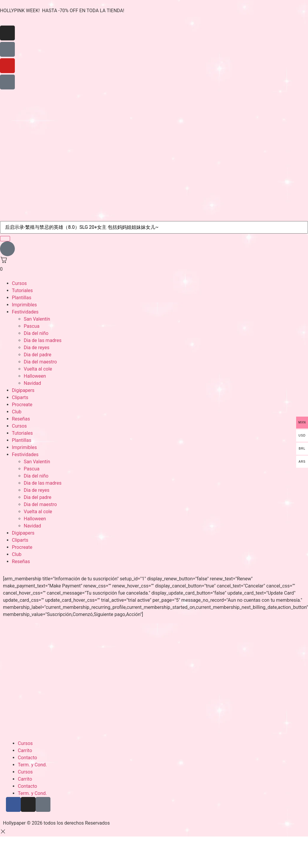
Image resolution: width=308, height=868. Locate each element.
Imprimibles (24, 305)
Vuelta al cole (38, 369)
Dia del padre (38, 355)
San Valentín (37, 319)
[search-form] (154, 227)
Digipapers (23, 390)
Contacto (27, 758)
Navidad (32, 383)
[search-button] (5, 239)
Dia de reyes (36, 348)
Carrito (25, 750)
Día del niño (36, 333)
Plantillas (22, 298)
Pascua (32, 326)
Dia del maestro (40, 362)
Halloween (35, 376)
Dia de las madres (43, 340)
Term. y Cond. (32, 765)
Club (17, 412)
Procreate (22, 405)
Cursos (19, 283)
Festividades (25, 312)
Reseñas (21, 419)
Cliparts (20, 397)
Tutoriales (22, 290)
